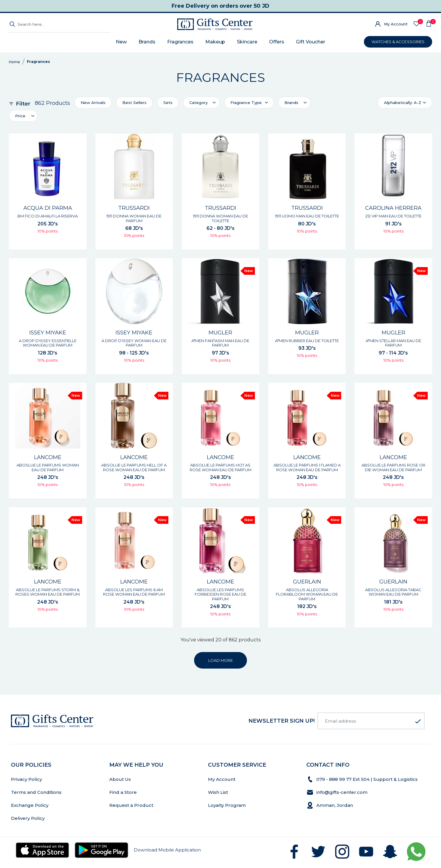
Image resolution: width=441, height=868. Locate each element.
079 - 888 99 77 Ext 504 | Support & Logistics (368, 779)
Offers (277, 42)
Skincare (247, 42)
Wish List (218, 792)
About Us (120, 779)
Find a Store (123, 792)
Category (198, 103)
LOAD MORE (220, 660)
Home (14, 62)
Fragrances (180, 42)
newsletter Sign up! (281, 721)
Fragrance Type (246, 103)
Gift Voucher (311, 42)
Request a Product (131, 805)
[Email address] (371, 721)
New (121, 42)
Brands (147, 42)
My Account (396, 24)
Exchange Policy (30, 805)
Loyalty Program (227, 805)
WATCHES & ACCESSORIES (398, 42)
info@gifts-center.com (342, 792)
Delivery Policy (28, 818)
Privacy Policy (26, 779)
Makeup (215, 42)
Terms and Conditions (36, 792)
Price (20, 116)
